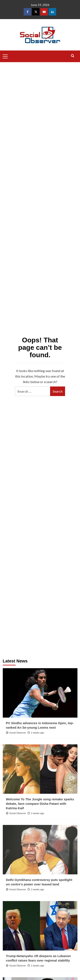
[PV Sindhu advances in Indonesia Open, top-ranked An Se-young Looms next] (40, 693)
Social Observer (18, 733)
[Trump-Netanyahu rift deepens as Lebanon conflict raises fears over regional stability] (40, 926)
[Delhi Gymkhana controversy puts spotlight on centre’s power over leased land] (40, 850)
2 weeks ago (38, 733)
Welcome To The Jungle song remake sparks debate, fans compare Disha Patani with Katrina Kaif (40, 804)
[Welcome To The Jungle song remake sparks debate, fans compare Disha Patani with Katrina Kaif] (40, 769)
